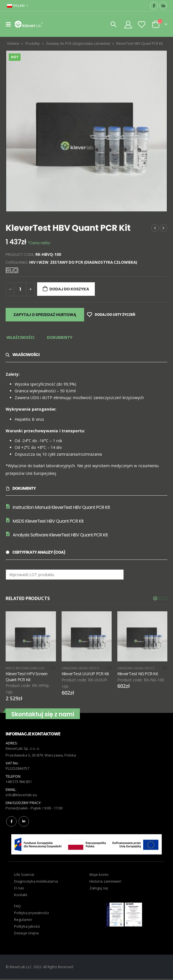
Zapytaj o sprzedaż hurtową (45, 315)
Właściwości (20, 337)
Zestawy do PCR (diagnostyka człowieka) (78, 43)
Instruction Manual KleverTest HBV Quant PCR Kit (61, 507)
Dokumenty (60, 337)
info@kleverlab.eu (21, 796)
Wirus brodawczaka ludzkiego (30, 668)
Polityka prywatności (32, 914)
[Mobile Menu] (10, 24)
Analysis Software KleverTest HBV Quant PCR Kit (60, 535)
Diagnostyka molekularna (36, 882)
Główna (13, 43)
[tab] (20, 338)
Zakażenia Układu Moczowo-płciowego (93, 668)
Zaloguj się (99, 889)
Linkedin (24, 823)
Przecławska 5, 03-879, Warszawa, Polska (41, 756)
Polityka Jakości (27, 927)
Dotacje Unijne (26, 934)
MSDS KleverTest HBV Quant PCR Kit (48, 521)
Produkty (32, 43)
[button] (155, 598)
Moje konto (99, 876)
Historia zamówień (105, 882)
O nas (19, 889)
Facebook (11, 823)
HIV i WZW (39, 262)
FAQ (17, 907)
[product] (31, 636)
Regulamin (23, 921)
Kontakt (21, 896)
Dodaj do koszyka (69, 289)
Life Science (24, 876)
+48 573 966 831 (19, 783)
